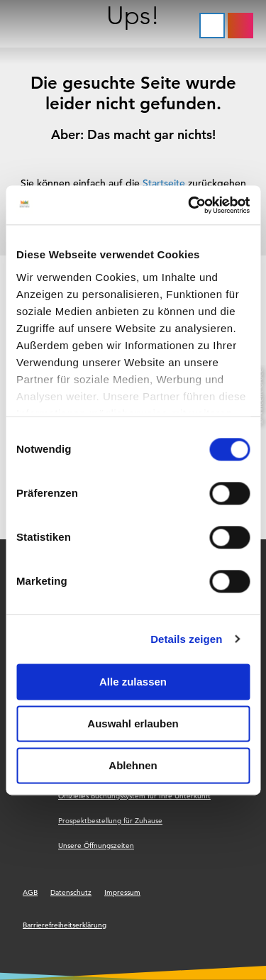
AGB (30, 892)
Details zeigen (186, 639)
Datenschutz (71, 892)
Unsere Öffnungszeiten (96, 846)
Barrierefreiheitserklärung (65, 925)
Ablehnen (133, 765)
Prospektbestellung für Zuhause (110, 821)
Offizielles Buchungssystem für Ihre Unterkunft (134, 796)
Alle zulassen (133, 682)
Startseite (164, 183)
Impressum (122, 892)
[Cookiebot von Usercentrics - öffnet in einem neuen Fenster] (189, 205)
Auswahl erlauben (133, 723)
